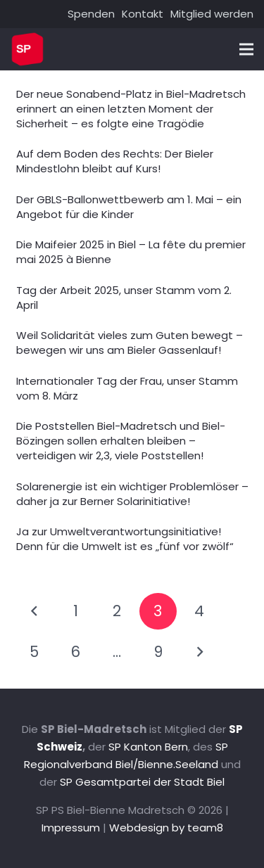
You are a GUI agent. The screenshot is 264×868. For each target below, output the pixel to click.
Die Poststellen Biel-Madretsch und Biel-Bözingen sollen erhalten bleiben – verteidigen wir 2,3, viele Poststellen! (121, 441)
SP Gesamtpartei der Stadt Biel (142, 782)
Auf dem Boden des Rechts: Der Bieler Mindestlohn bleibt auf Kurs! (115, 161)
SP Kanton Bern (148, 747)
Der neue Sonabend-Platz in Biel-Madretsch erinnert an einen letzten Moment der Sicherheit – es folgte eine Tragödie (131, 109)
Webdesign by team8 (166, 828)
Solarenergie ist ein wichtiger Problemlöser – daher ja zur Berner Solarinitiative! (132, 494)
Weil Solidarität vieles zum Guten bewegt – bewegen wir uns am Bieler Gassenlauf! (130, 343)
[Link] (27, 49)
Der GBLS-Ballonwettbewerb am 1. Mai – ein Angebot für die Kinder (129, 207)
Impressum (71, 828)
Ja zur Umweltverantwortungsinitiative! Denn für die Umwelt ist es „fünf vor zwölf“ (125, 539)
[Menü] (246, 49)
